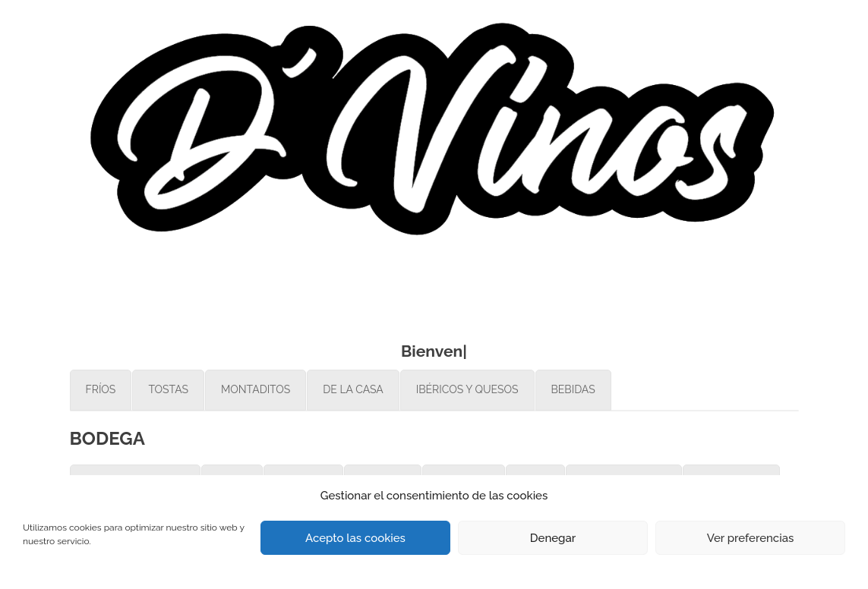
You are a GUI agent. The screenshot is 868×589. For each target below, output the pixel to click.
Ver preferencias (751, 538)
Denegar (553, 538)
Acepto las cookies (355, 538)
